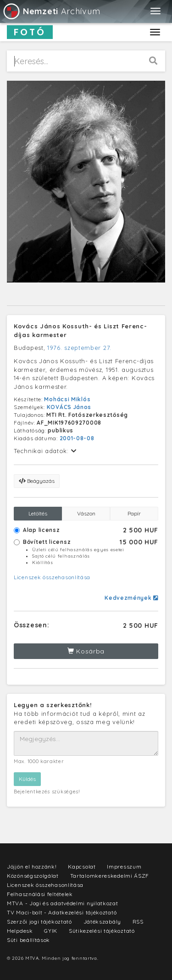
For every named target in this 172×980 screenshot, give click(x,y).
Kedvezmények (131, 598)
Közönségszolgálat (33, 876)
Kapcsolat (82, 866)
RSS (138, 922)
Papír (134, 513)
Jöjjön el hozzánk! (32, 866)
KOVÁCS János (69, 407)
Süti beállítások (28, 940)
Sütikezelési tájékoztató (102, 931)
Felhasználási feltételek (40, 894)
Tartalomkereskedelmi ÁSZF (110, 876)
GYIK (51, 931)
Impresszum (124, 866)
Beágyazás (37, 481)
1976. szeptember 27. (79, 348)
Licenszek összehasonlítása (52, 577)
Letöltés (38, 513)
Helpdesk (20, 931)
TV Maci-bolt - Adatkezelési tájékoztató (62, 912)
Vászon (86, 513)
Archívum (51, 11)
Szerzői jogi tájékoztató (39, 922)
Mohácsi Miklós (67, 399)
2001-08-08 (77, 438)
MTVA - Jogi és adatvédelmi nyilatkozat (63, 903)
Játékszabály (102, 922)
